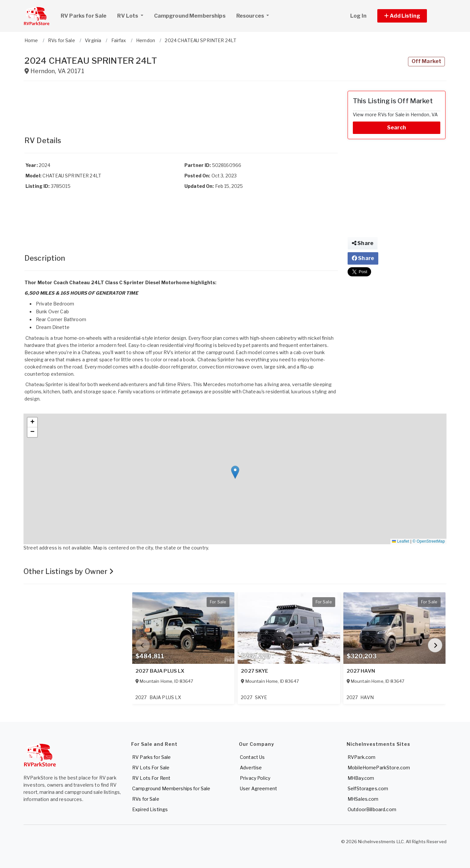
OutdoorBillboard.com (372, 809)
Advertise (251, 768)
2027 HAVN (361, 671)
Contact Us (252, 757)
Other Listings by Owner (69, 571)
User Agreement (258, 788)
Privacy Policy (255, 778)
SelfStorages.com (368, 788)
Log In (358, 16)
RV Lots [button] (133, 15)
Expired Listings (150, 809)
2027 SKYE (254, 671)
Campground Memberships (190, 16)
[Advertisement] (181, 106)
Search (397, 128)
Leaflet (400, 541)
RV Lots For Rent (151, 778)
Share (363, 243)
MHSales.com (363, 799)
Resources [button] (251, 16)
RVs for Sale (146, 799)
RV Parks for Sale (84, 16)
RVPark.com (361, 757)
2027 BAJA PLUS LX (160, 671)
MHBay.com (361, 778)
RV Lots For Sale (151, 768)
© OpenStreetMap (429, 541)
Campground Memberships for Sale (171, 788)
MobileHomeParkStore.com (379, 768)
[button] (409, 16)
